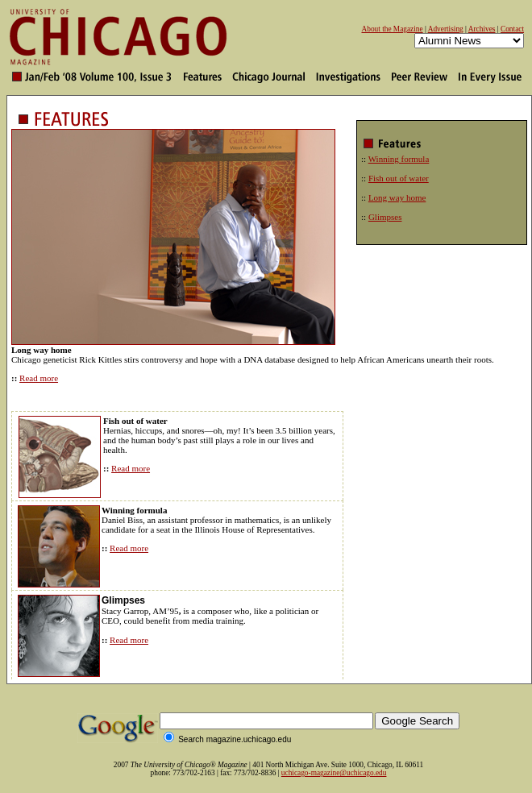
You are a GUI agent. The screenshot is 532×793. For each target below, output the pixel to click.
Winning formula (399, 159)
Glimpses (385, 217)
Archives (482, 29)
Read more (39, 378)
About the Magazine (392, 29)
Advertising (446, 29)
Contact (512, 29)
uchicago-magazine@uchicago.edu (334, 773)
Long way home (397, 197)
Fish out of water (399, 178)
